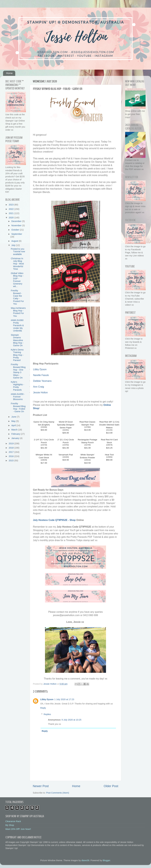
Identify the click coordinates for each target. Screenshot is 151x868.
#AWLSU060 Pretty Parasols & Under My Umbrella (17, 325)
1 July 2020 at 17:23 (64, 699)
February (16, 434)
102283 (66, 457)
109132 (87, 460)
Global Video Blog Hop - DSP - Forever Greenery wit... (17, 280)
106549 (44, 460)
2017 (11, 452)
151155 (109, 430)
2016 (11, 456)
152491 (66, 430)
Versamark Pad (66, 455)
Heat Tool (109, 455)
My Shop (10, 825)
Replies (47, 714)
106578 (109, 445)
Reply (43, 708)
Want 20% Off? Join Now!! (18, 829)
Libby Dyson (47, 699)
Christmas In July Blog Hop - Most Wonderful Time (17, 264)
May (14, 421)
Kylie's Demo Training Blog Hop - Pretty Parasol (17, 355)
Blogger (106, 860)
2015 (11, 461)
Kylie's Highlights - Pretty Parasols (17, 386)
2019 (11, 444)
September (17, 234)
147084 (87, 427)
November (17, 225)
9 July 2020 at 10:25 (72, 720)
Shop (73, 520)
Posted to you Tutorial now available (18, 252)
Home (9, 73)
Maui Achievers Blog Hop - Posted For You (18, 312)
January (16, 438)
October (16, 230)
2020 (11, 218)
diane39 (85, 860)
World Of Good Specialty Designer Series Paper (66, 425)
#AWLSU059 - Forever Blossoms (18, 397)
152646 (44, 427)
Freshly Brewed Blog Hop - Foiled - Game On (18, 407)
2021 (11, 213)
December (17, 221)
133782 (66, 445)
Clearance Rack (13, 821)
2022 (11, 209)
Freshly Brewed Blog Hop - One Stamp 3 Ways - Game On (18, 371)
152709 (87, 445)
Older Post (111, 786)
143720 (44, 445)
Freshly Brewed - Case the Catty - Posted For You (17, 297)
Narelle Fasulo (41, 375)
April (14, 425)
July (14, 245)
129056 (109, 457)
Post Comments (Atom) (58, 793)
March (15, 430)
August (15, 241)
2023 (11, 205)
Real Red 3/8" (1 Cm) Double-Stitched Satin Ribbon (109, 425)
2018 (11, 448)
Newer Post (41, 786)
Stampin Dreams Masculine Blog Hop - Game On (17, 340)
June (14, 417)
